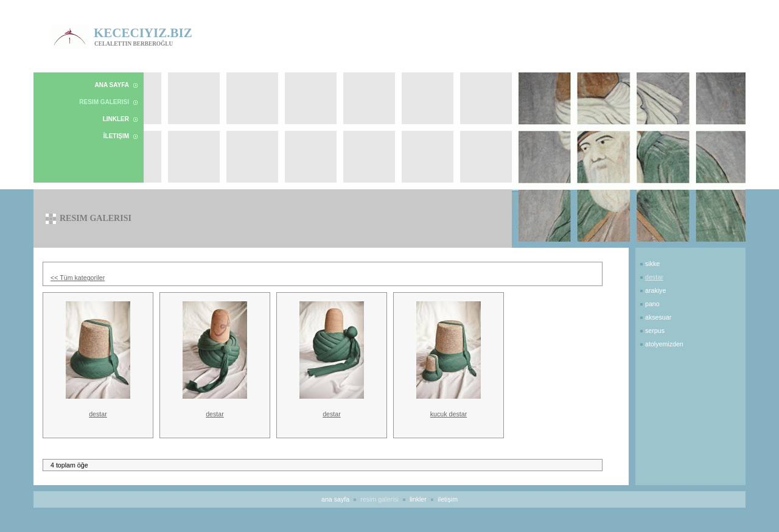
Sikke (652, 264)
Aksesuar (658, 317)
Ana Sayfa (112, 85)
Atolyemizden (664, 344)
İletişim (116, 136)
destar (98, 414)
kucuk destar (449, 414)
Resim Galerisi (104, 102)
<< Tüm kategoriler (78, 278)
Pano (652, 304)
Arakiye (655, 290)
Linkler (116, 119)
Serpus (655, 331)
